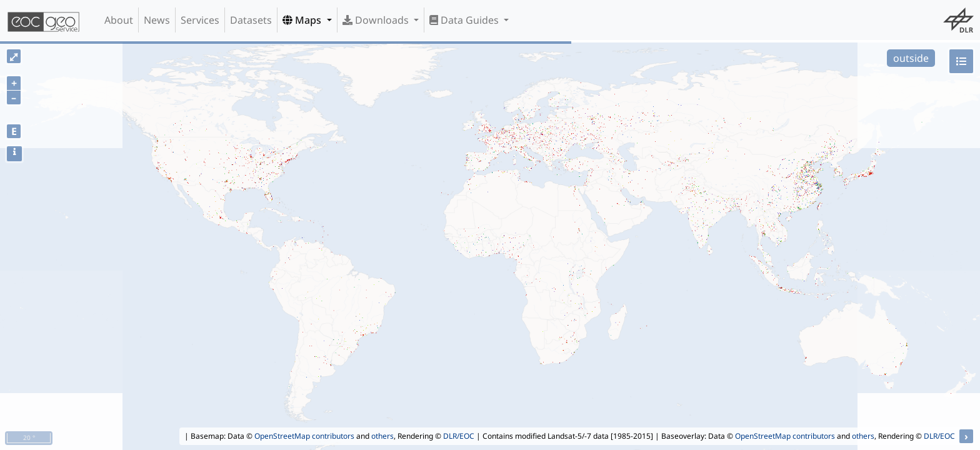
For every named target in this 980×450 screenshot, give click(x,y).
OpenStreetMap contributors (304, 436)
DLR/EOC (459, 436)
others (382, 436)
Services (200, 20)
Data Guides (465, 20)
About (119, 20)
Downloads (377, 20)
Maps (303, 20)
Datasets (251, 20)
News (157, 20)
